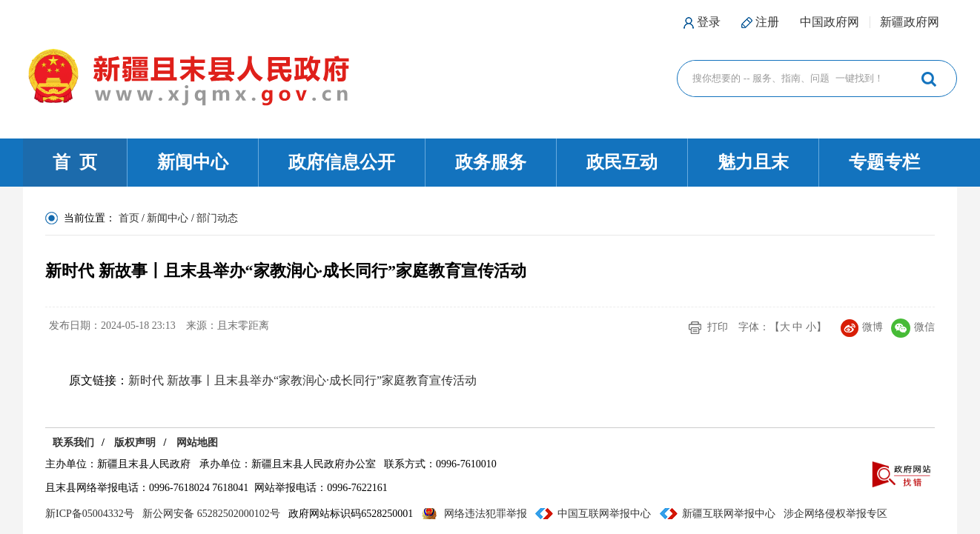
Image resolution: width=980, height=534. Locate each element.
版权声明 (135, 443)
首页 (129, 218)
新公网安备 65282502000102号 (211, 514)
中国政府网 (830, 22)
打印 (718, 327)
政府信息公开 (342, 162)
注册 (767, 22)
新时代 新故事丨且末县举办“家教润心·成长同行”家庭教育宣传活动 (302, 380)
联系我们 (73, 443)
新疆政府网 (910, 22)
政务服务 (491, 162)
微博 (862, 327)
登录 (709, 22)
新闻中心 (193, 162)
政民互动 (622, 162)
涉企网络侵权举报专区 (835, 514)
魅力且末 (753, 162)
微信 (913, 327)
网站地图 (197, 443)
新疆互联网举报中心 (729, 514)
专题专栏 (884, 162)
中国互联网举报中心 (604, 514)
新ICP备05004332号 (90, 514)
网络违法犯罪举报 (486, 514)
